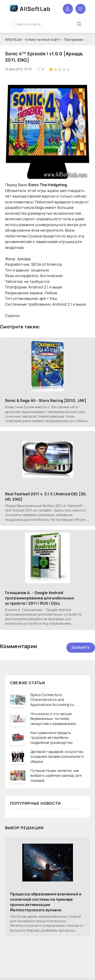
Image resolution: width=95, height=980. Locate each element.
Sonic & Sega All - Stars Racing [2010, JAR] (46, 400)
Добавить (81, 647)
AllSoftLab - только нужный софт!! (33, 39)
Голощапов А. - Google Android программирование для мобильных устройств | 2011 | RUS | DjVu (40, 598)
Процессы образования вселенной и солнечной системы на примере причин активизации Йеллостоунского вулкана (46, 902)
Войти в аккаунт (68, 9)
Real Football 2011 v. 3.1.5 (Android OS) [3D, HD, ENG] (46, 497)
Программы (74, 39)
